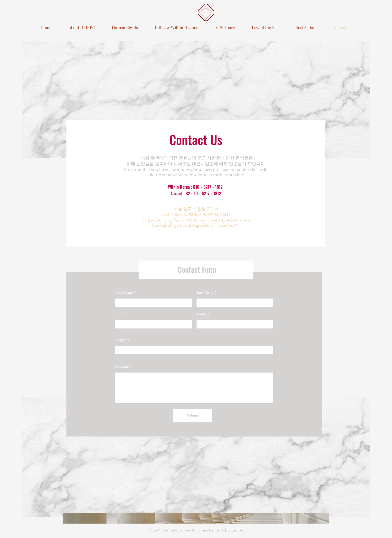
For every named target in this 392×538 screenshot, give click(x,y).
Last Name (206, 293)
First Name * (125, 293)
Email (120, 314)
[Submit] (192, 416)
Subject (122, 340)
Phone (202, 314)
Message (123, 367)
